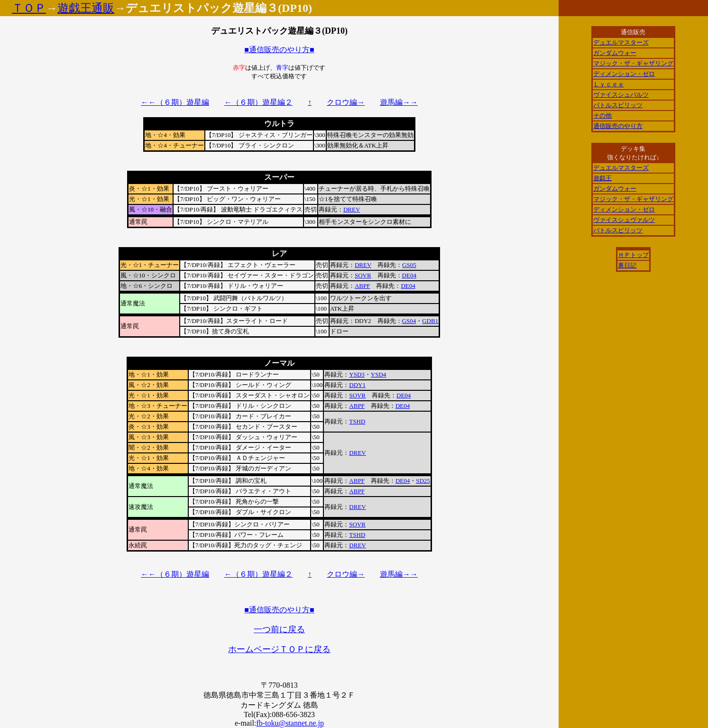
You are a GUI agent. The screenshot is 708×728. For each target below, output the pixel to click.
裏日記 (627, 265)
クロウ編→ (346, 102)
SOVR (363, 275)
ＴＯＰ (29, 8)
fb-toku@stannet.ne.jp (290, 723)
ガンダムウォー (615, 53)
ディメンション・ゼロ (624, 74)
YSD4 (379, 374)
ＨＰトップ (633, 255)
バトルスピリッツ (618, 105)
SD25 (423, 481)
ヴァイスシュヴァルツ (624, 220)
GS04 (409, 321)
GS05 (409, 265)
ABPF (363, 286)
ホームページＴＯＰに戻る (279, 649)
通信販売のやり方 (618, 126)
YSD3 (357, 374)
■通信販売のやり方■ (279, 50)
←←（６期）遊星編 (175, 102)
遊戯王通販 (86, 8)
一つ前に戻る (279, 629)
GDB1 (430, 321)
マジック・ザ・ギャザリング (633, 63)
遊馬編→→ (399, 102)
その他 (602, 115)
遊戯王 (602, 178)
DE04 (409, 275)
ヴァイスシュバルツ (621, 95)
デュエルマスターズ (621, 42)
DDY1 (357, 385)
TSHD (357, 421)
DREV (352, 209)
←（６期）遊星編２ (258, 102)
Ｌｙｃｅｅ (609, 84)
